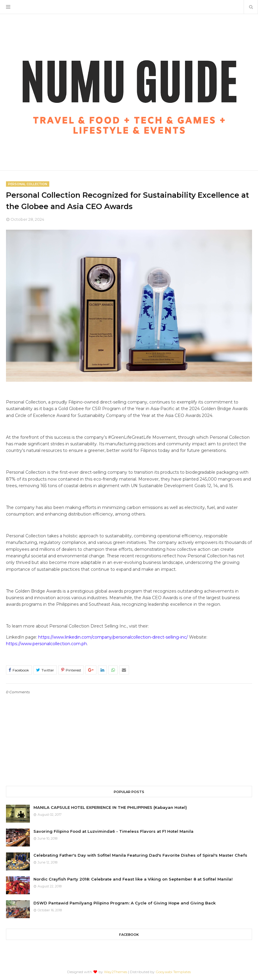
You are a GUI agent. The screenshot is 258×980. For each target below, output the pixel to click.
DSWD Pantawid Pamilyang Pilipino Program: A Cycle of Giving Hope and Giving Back (125, 903)
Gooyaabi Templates (173, 972)
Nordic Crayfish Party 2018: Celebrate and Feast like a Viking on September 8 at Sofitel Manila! (133, 879)
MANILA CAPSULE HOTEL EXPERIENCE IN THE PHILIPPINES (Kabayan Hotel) (110, 807)
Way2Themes (116, 972)
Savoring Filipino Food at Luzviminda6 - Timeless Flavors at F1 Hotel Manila (113, 831)
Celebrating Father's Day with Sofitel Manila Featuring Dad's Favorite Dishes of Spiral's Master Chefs (140, 855)
